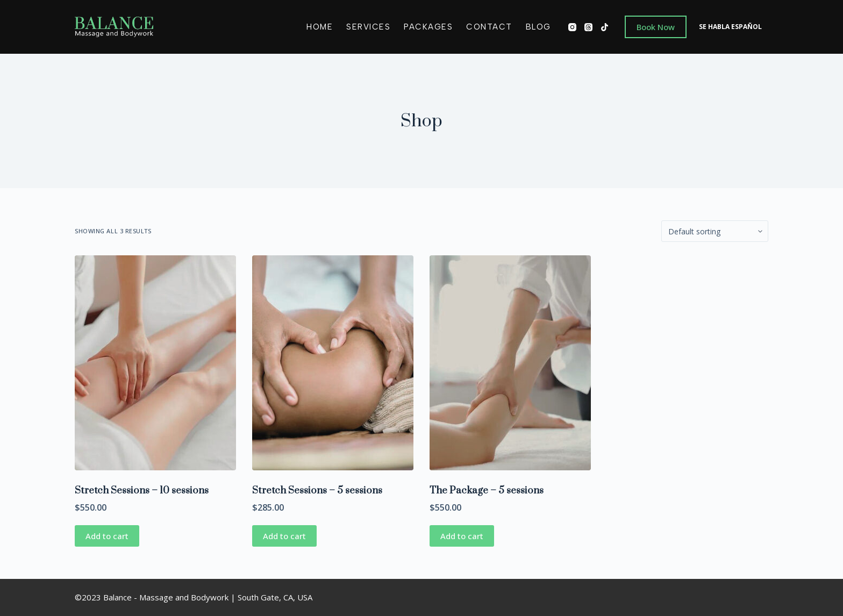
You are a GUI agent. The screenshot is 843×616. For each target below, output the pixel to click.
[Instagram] (572, 27)
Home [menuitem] (320, 27)
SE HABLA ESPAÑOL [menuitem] (730, 27)
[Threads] (588, 27)
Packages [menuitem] (428, 27)
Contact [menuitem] (489, 27)
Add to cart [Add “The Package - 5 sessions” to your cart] (462, 536)
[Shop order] (715, 231)
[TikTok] (605, 27)
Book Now (656, 27)
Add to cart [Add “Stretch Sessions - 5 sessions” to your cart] (284, 536)
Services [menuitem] (368, 27)
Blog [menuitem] (538, 27)
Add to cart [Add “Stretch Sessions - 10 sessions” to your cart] (107, 536)
